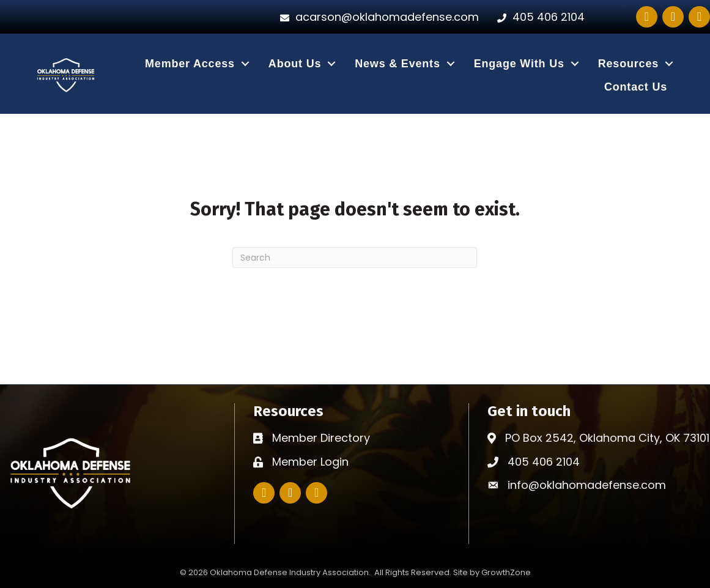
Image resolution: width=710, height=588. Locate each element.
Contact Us (636, 87)
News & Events (397, 64)
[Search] (355, 258)
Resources (628, 64)
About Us (295, 64)
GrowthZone (506, 572)
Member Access (190, 64)
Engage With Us (519, 64)
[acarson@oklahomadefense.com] (376, 17)
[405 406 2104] (538, 17)
